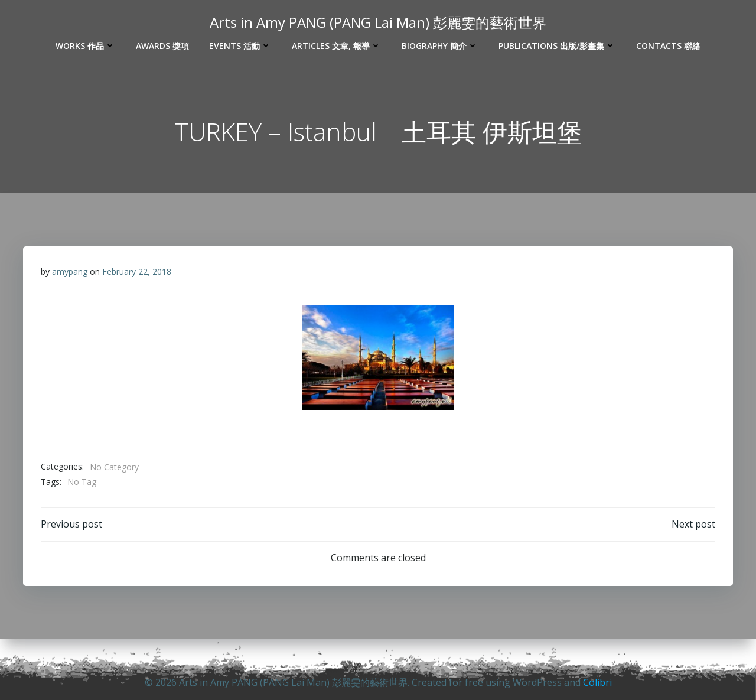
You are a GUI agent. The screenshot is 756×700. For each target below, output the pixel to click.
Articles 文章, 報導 (337, 46)
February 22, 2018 (137, 271)
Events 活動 (240, 46)
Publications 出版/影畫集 (557, 46)
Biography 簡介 (440, 46)
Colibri (597, 682)
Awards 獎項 (162, 46)
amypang (70, 271)
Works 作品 (86, 46)
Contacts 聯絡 (668, 46)
